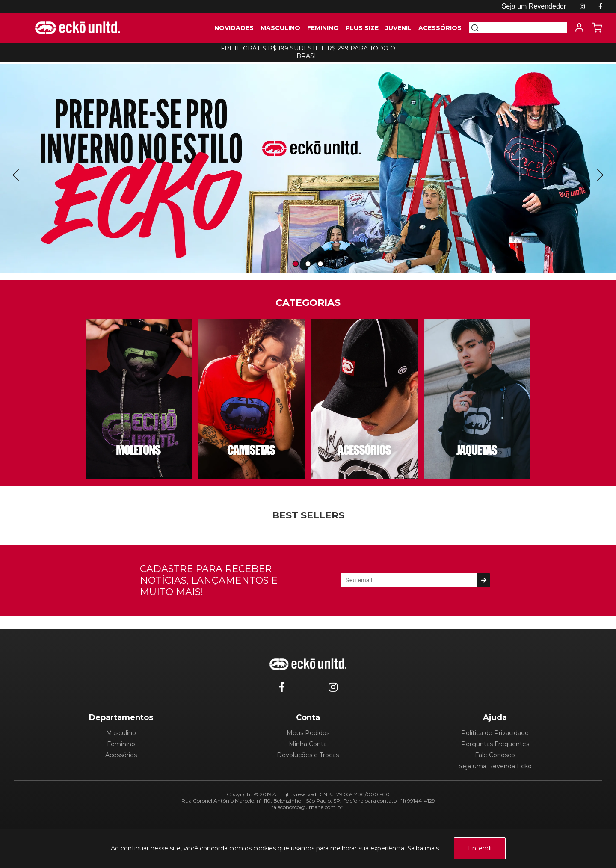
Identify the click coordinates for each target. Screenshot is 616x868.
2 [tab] (308, 264)
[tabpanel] (308, 169)
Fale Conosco (495, 755)
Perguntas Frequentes (495, 744)
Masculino (121, 733)
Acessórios (121, 755)
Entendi (480, 848)
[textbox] (523, 28)
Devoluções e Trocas (308, 755)
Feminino (121, 744)
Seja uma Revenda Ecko (495, 766)
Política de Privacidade (495, 733)
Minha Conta (308, 744)
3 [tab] (320, 264)
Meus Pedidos (308, 733)
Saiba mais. (424, 848)
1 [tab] (296, 264)
